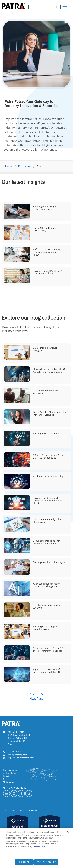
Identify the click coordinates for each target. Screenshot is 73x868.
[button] (65, 6)
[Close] (68, 832)
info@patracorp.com (17, 755)
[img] (13, 5)
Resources (25, 166)
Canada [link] (7, 776)
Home (9, 166)
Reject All (24, 862)
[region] (36, 848)
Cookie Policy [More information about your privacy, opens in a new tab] (39, 847)
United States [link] (9, 773)
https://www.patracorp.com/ (21, 758)
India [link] (6, 779)
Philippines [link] (8, 782)
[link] (7, 793)
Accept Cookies (46, 862)
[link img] (15, 723)
